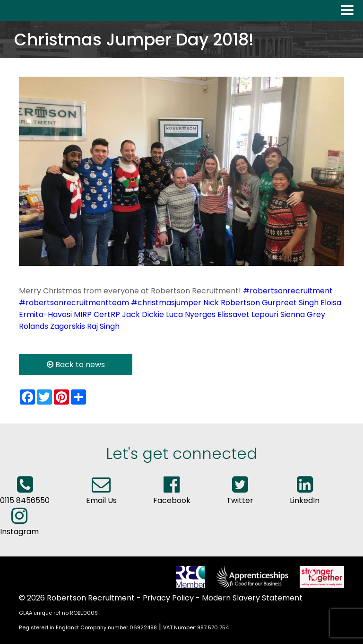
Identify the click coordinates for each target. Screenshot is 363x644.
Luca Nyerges (191, 314)
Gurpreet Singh (290, 303)
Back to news (76, 365)
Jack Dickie (143, 314)
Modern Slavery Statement (252, 598)
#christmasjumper (166, 303)
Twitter (240, 494)
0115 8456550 (25, 494)
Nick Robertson (232, 303)
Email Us (101, 494)
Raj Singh (103, 326)
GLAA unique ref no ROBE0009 (58, 613)
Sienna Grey (303, 314)
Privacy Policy (168, 598)
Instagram (19, 526)
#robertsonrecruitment (288, 291)
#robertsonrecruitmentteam (74, 303)
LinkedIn (305, 494)
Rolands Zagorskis (52, 326)
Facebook (172, 494)
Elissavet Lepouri (248, 314)
